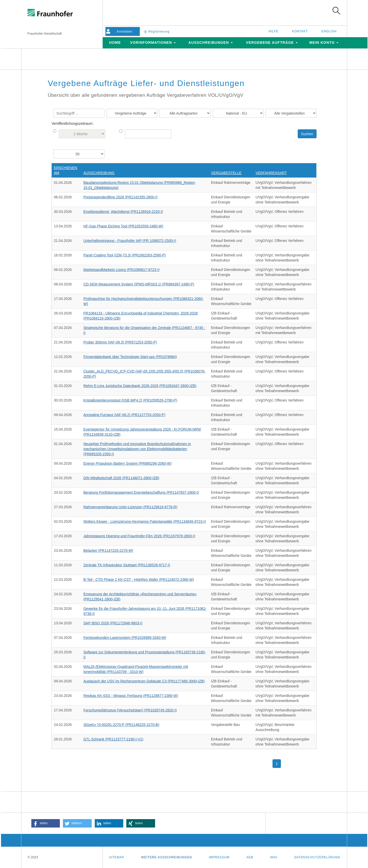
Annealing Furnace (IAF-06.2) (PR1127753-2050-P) (124, 415)
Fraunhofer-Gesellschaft (45, 34)
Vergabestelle (226, 173)
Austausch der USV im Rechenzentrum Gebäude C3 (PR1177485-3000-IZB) (144, 681)
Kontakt (300, 31)
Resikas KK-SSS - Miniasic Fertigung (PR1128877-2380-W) (131, 696)
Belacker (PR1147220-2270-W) (108, 550)
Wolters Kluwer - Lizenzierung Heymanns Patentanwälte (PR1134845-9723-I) (145, 521)
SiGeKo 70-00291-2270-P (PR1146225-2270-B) (121, 725)
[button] (46, 823)
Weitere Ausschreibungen (166, 857)
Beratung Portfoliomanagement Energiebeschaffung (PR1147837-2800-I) (141, 492)
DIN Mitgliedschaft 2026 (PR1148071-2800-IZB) (121, 478)
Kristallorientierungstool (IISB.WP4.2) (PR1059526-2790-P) (130, 400)
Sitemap (117, 857)
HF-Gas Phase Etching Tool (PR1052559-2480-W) (123, 226)
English (329, 31)
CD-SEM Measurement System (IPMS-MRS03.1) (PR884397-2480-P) (139, 284)
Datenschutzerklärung (317, 857)
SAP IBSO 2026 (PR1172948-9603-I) (113, 623)
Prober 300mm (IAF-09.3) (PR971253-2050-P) (120, 342)
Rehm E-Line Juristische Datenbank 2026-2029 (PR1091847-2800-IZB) (140, 386)
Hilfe (274, 31)
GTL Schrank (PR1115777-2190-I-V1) (113, 739)
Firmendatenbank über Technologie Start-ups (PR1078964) (130, 357)
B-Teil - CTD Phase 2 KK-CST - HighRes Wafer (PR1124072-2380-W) (139, 580)
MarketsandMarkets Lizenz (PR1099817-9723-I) (121, 270)
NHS (274, 857)
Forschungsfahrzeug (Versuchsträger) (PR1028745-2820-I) (130, 710)
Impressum (219, 857)
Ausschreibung (99, 173)
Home (115, 43)
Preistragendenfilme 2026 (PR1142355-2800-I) (120, 197)
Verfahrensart (271, 173)
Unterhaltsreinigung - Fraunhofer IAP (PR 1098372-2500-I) (130, 241)
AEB (250, 857)
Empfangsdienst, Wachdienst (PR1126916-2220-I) (123, 212)
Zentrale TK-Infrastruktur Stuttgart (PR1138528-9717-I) (127, 565)
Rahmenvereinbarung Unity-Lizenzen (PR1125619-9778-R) (130, 507)
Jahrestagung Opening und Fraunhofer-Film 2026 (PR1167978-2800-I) (139, 536)
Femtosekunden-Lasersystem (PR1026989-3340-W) (125, 638)
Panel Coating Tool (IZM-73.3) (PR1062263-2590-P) (124, 255)
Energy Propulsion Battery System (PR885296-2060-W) (127, 463)
